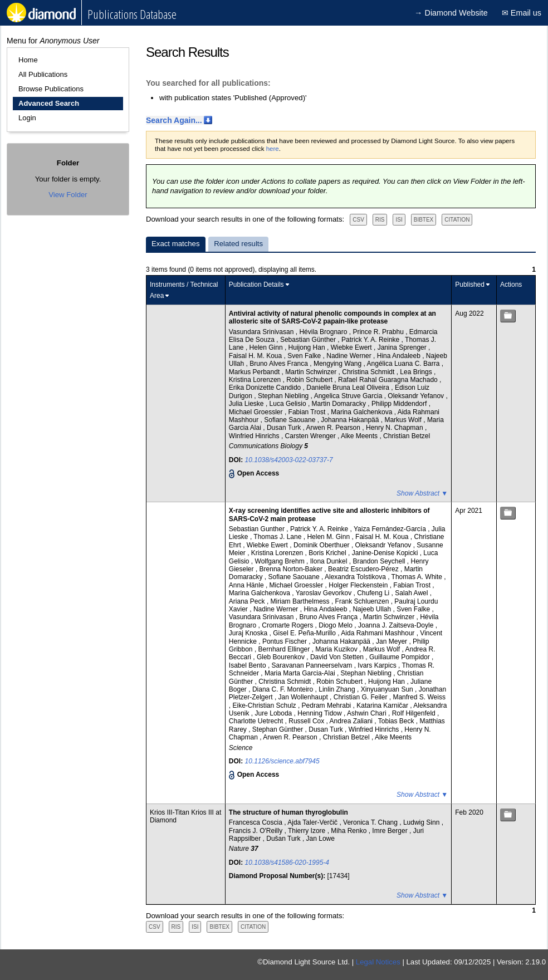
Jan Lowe (321, 839)
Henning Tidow (321, 713)
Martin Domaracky (340, 404)
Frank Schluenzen (363, 601)
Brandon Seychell (380, 561)
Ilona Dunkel (330, 561)
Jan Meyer (392, 641)
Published (470, 285)
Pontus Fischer (285, 641)
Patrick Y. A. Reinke (371, 340)
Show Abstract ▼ (422, 493)
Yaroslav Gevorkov (325, 593)
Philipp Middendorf (400, 404)
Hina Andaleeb (400, 356)
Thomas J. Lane (278, 537)
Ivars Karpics (378, 665)
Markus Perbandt (255, 372)
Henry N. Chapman (395, 428)
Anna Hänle (247, 585)
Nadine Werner (350, 356)
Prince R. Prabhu (379, 332)
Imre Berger (391, 831)
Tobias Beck (397, 721)
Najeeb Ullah (373, 609)
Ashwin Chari (368, 713)
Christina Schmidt (369, 372)
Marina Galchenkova (362, 412)
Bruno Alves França (329, 617)
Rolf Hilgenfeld (415, 713)
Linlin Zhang (338, 689)
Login (27, 118)
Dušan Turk (284, 839)
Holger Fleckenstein (359, 585)
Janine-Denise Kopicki (386, 553)
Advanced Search (49, 103)
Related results (238, 244)
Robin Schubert (310, 380)
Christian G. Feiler (361, 697)
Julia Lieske (247, 404)
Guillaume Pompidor (400, 657)
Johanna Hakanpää (351, 420)
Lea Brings (417, 372)
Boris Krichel (328, 553)
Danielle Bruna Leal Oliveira (349, 388)
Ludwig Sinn (422, 822)
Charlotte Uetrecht (257, 721)
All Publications (43, 74)
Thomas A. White (418, 577)
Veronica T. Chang (371, 822)
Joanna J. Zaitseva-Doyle (397, 625)
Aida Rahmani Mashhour (378, 633)
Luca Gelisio (289, 404)
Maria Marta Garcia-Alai (301, 673)
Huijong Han (308, 347)
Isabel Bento (248, 665)
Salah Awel (412, 593)
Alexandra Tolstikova (356, 577)
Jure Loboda (275, 713)
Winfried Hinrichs (255, 436)
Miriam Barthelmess (301, 601)
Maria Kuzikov (337, 649)
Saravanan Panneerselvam (313, 665)
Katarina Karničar (383, 705)
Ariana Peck (248, 601)
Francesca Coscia (256, 822)
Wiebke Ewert (352, 347)
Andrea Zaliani (352, 721)
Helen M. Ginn (329, 537)
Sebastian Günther (309, 340)
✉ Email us (522, 13)
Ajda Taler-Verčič (313, 822)
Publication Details (256, 285)
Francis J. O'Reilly (257, 831)
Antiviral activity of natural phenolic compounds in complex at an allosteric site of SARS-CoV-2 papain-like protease (332, 317)
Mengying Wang (339, 364)
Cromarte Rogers (288, 625)
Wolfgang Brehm (281, 561)
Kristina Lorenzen (256, 380)
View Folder (68, 195)
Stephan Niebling (284, 396)
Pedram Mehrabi (327, 705)
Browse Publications (51, 89)
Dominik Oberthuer (322, 545)
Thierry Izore (308, 831)
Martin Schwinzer (312, 372)
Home (28, 60)
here (273, 149)
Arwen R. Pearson (334, 428)
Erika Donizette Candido (266, 388)
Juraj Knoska (249, 633)
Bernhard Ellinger (285, 649)
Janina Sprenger (403, 347)
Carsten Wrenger (311, 436)
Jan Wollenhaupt (304, 697)
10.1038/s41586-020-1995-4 (287, 863)
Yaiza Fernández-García (391, 529)
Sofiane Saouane (290, 420)
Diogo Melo (336, 625)
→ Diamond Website (451, 13)
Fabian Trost (308, 412)
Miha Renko (349, 831)
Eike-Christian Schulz (265, 705)
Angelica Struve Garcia (349, 396)
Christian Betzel (407, 436)
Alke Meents (360, 436)
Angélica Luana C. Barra (404, 364)
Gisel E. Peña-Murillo (305, 633)
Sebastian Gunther (258, 529)
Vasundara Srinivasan (262, 332)
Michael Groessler (257, 412)
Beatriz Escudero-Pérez (364, 569)
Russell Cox (307, 721)
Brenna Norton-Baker (292, 569)
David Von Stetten (338, 657)
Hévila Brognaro (324, 332)
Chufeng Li (374, 593)
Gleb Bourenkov (282, 657)
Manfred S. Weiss (419, 697)
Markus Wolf (404, 420)
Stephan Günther (279, 729)
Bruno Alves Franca (280, 364)
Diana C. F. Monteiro (284, 689)
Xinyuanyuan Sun (388, 689)
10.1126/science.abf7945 (282, 761)
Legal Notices (378, 962)
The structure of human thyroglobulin (288, 812)
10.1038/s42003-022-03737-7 (289, 460)
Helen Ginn (267, 347)
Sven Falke (305, 356)
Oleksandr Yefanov (417, 396)
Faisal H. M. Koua (256, 356)
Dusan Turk (285, 428)
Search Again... (174, 120)
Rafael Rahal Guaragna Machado (389, 380)
